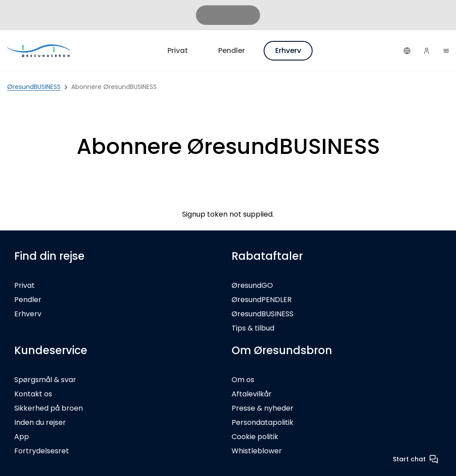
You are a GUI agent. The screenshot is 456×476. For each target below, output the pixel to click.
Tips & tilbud (253, 328)
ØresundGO (252, 285)
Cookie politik (255, 437)
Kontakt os (33, 394)
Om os (243, 380)
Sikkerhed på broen (49, 408)
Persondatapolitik (263, 422)
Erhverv (288, 50)
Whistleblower (257, 451)
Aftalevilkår (252, 394)
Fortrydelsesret (42, 451)
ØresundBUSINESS (263, 314)
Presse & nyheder (263, 408)
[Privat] (39, 50)
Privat (178, 50)
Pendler (232, 50)
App (22, 437)
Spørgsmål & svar (45, 380)
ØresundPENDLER (262, 300)
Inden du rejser (40, 422)
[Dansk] (407, 51)
